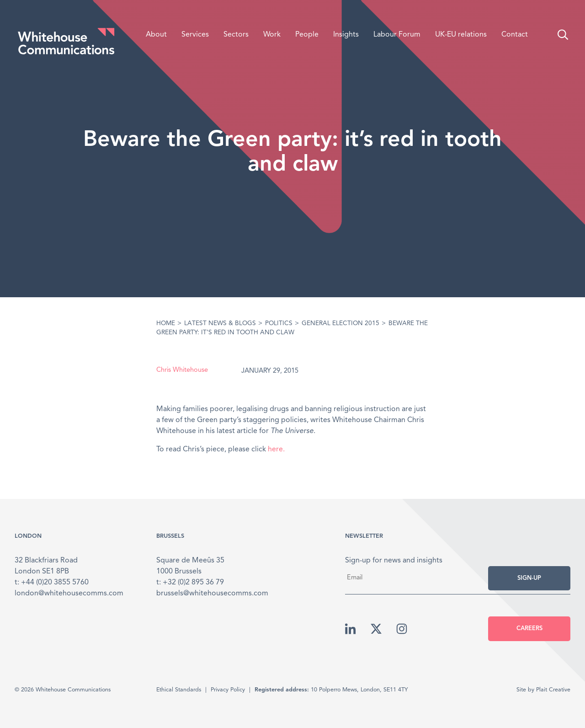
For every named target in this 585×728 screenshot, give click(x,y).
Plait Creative (553, 690)
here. (276, 450)
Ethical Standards (179, 690)
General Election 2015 (340, 324)
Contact (515, 35)
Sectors (236, 35)
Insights (346, 35)
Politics (279, 324)
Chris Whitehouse (182, 370)
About (156, 35)
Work (272, 35)
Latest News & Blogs (220, 324)
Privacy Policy (228, 690)
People (307, 35)
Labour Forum (397, 35)
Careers (529, 629)
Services (195, 35)
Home (166, 324)
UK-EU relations (461, 35)
